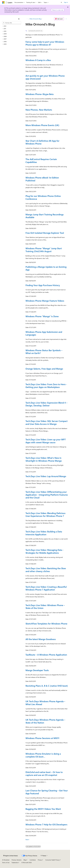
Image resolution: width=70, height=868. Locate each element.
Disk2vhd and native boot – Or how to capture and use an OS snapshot (44, 773)
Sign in (66, 2)
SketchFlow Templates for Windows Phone (46, 624)
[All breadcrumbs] (27, 19)
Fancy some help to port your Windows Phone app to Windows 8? (45, 43)
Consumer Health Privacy (52, 860)
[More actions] (66, 19)
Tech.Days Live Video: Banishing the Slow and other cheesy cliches (46, 570)
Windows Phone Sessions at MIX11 (42, 738)
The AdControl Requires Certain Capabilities (41, 161)
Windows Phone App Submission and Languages (44, 333)
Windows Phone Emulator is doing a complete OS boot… (43, 755)
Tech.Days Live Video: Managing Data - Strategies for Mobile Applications (45, 551)
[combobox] (12, 23)
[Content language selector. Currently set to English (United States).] (11, 856)
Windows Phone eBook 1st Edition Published (42, 179)
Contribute (33, 860)
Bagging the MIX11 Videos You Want (43, 809)
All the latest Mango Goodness (41, 639)
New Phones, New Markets (39, 110)
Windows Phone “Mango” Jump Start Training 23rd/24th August (44, 250)
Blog (25, 860)
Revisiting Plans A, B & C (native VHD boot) (47, 686)
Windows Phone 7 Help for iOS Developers (46, 824)
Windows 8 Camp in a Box (38, 60)
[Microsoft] (3, 2)
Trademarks (15, 863)
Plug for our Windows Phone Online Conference (43, 197)
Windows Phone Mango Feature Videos (45, 301)
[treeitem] (12, 26)
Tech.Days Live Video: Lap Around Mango (46, 476)
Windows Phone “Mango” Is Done (42, 316)
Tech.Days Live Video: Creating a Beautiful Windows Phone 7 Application (46, 588)
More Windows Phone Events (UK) (42, 125)
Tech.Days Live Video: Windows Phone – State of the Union (45, 607)
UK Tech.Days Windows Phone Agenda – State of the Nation (45, 721)
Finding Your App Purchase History (43, 285)
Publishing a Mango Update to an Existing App (46, 268)
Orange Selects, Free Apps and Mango (44, 369)
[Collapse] (19, 19)
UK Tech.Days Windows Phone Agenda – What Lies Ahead (45, 703)
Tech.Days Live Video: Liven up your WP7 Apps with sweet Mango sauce (46, 441)
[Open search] (61, 2)
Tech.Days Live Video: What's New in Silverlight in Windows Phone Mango (44, 459)
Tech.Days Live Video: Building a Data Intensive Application (44, 533)
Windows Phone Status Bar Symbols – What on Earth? (44, 352)
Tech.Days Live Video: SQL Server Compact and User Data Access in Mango (47, 422)
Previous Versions (17, 860)
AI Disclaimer (6, 860)
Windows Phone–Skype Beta (40, 94)
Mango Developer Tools (37, 670)
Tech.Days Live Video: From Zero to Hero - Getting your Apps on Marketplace (46, 386)
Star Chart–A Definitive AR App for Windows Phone (42, 142)
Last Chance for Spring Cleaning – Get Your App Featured (47, 792)
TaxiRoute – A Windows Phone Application (46, 655)
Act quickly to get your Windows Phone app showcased (45, 77)
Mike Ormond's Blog (35, 19)
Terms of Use (6, 863)
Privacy (40, 860)
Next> (27, 840)
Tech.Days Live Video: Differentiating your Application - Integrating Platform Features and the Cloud (47, 495)
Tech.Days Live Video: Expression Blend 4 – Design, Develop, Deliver (46, 404)
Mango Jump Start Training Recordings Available (45, 216)
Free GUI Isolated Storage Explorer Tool (45, 233)
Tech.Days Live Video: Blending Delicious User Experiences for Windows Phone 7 (45, 515)
